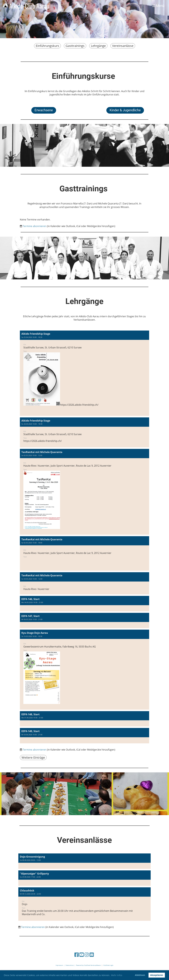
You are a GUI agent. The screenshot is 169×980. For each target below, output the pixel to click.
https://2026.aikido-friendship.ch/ (79, 405)
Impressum (59, 965)
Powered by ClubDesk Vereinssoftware (88, 965)
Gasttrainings (75, 46)
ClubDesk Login (108, 965)
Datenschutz (70, 965)
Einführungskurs (47, 46)
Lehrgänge (98, 46)
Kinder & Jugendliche (125, 110)
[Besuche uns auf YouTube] (82, 955)
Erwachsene (44, 110)
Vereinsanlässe (123, 46)
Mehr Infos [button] (117, 975)
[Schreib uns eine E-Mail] (92, 955)
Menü (158, 6)
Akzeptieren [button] (157, 975)
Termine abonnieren (34, 226)
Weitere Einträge (33, 757)
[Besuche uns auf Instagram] (87, 955)
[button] (84, 373)
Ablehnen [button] (140, 975)
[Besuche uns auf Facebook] (77, 955)
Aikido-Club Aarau (29, 6)
